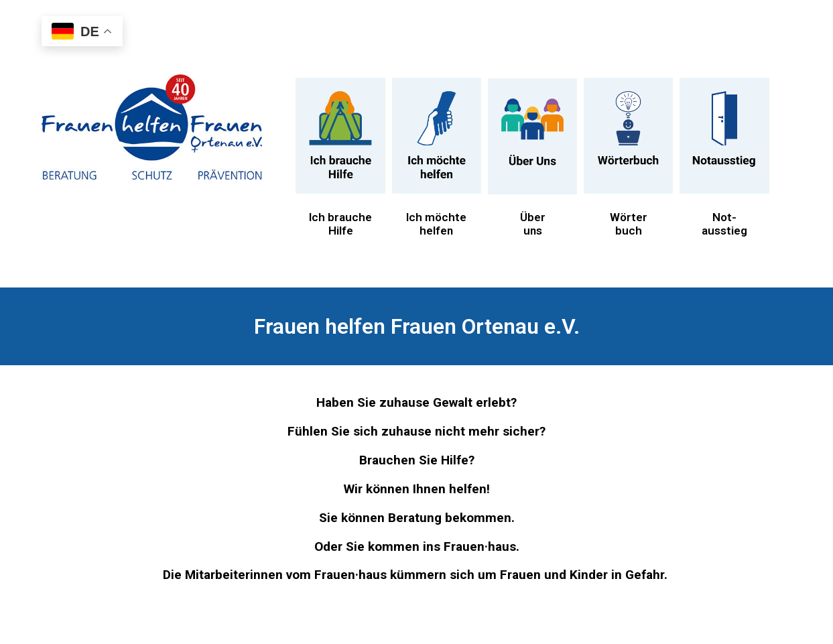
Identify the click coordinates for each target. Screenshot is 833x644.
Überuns (533, 224)
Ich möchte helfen (436, 224)
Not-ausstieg (724, 224)
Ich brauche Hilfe (340, 224)
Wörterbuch (629, 224)
